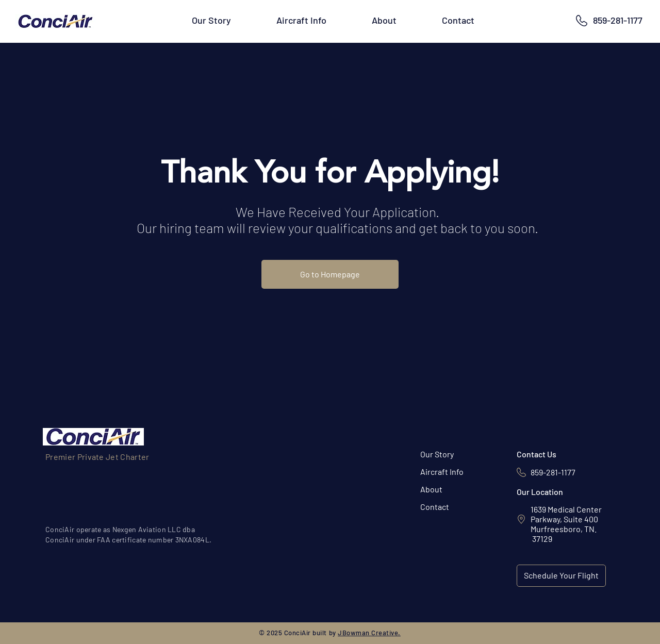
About (431, 489)
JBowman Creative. (369, 633)
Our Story (437, 454)
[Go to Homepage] (330, 274)
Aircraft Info (442, 472)
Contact (435, 507)
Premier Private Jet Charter (97, 457)
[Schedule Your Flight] (561, 576)
